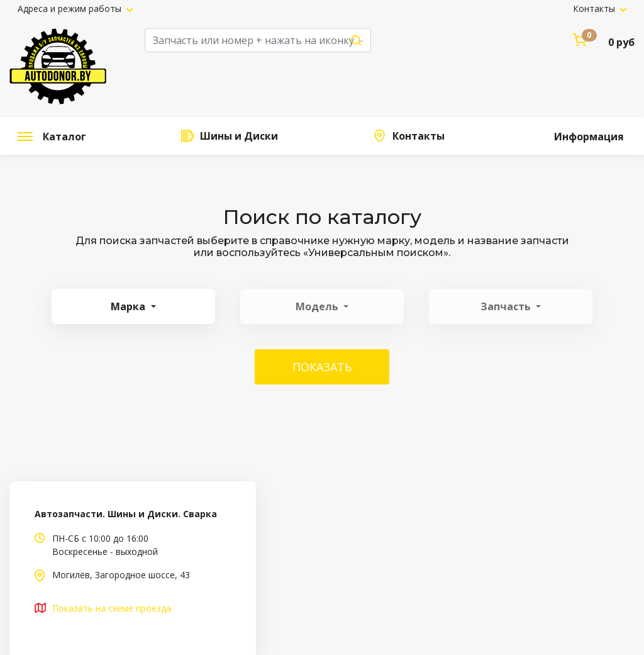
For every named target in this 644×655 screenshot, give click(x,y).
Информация (588, 137)
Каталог (52, 137)
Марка (129, 306)
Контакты (595, 8)
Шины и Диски (238, 136)
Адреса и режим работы (71, 8)
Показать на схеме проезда (112, 608)
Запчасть (507, 306)
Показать (322, 367)
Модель (318, 306)
